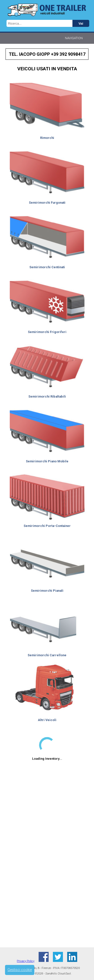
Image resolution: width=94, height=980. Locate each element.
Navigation (74, 38)
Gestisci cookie (20, 970)
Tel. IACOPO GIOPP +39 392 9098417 (47, 54)
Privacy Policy (26, 961)
